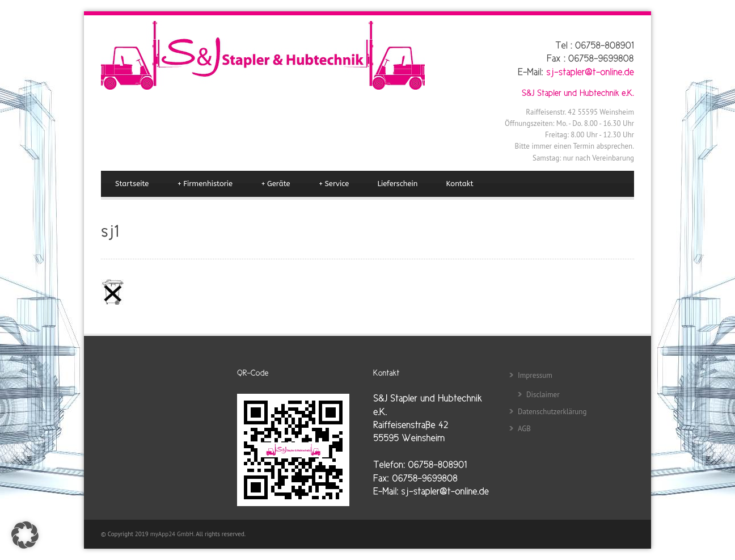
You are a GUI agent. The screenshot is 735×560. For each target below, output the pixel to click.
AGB (524, 429)
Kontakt (460, 184)
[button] (25, 535)
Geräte (275, 184)
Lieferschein (397, 184)
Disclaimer (543, 395)
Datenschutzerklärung (552, 412)
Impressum (535, 375)
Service (334, 184)
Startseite (132, 184)
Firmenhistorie (205, 184)
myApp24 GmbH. (173, 534)
